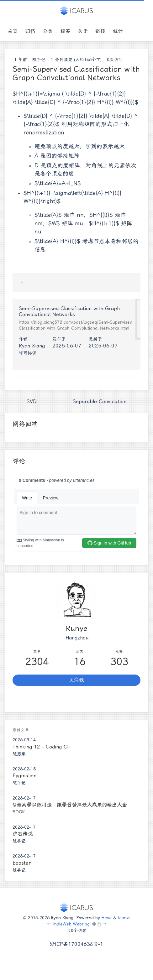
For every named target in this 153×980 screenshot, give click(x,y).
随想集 (19, 754)
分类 (48, 31)
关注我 (76, 680)
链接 (100, 31)
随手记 (39, 60)
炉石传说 (23, 834)
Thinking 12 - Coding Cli (41, 747)
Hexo (107, 918)
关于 (83, 31)
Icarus (124, 918)
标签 (65, 31)
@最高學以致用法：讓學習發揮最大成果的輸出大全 (70, 805)
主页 (13, 31)
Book (19, 812)
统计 (118, 31)
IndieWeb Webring (71, 924)
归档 (30, 31)
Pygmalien (24, 776)
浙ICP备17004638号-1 (76, 944)
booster (22, 863)
